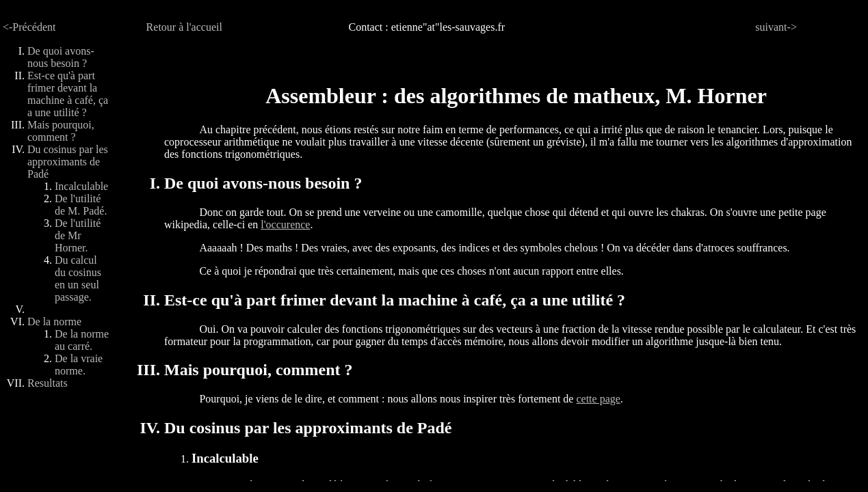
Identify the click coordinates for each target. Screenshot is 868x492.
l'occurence (285, 224)
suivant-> (776, 27)
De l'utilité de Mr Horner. (78, 235)
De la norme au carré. (82, 340)
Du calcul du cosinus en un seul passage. (78, 278)
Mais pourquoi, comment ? (61, 131)
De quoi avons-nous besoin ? (61, 57)
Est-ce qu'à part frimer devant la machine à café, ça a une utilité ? (68, 94)
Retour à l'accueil (184, 27)
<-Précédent (29, 27)
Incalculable (81, 186)
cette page (598, 399)
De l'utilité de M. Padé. (81, 205)
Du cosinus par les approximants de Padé (68, 162)
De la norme (54, 322)
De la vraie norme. (79, 365)
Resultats (48, 383)
